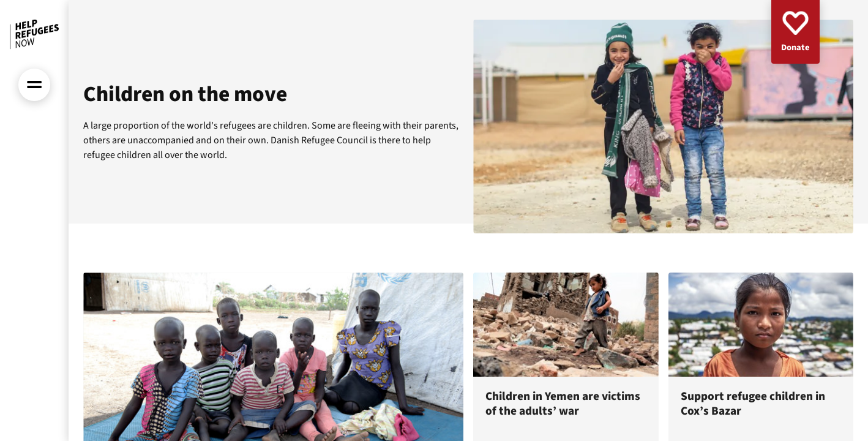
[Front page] (34, 34)
